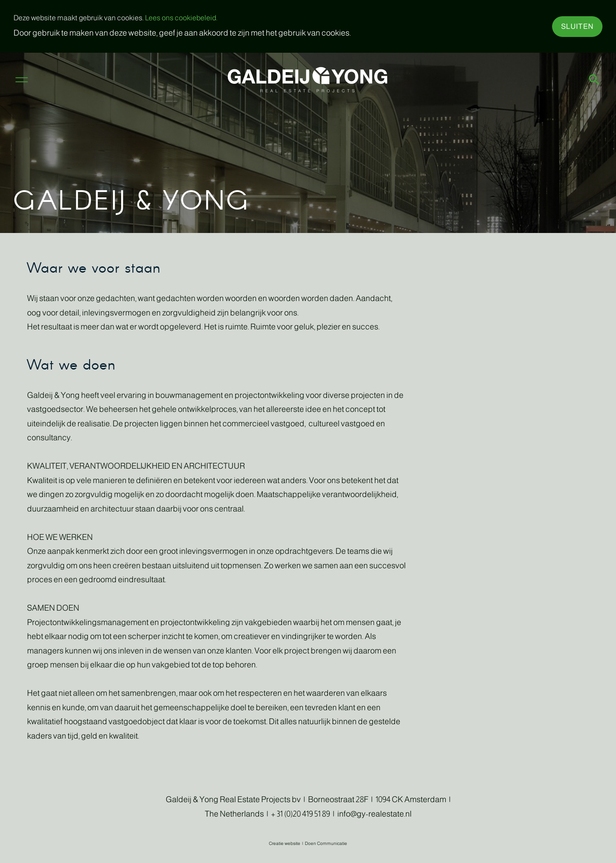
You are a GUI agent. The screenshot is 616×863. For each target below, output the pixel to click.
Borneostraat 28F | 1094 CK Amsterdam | (379, 799)
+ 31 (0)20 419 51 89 (301, 814)
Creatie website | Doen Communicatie (308, 843)
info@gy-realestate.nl (374, 814)
